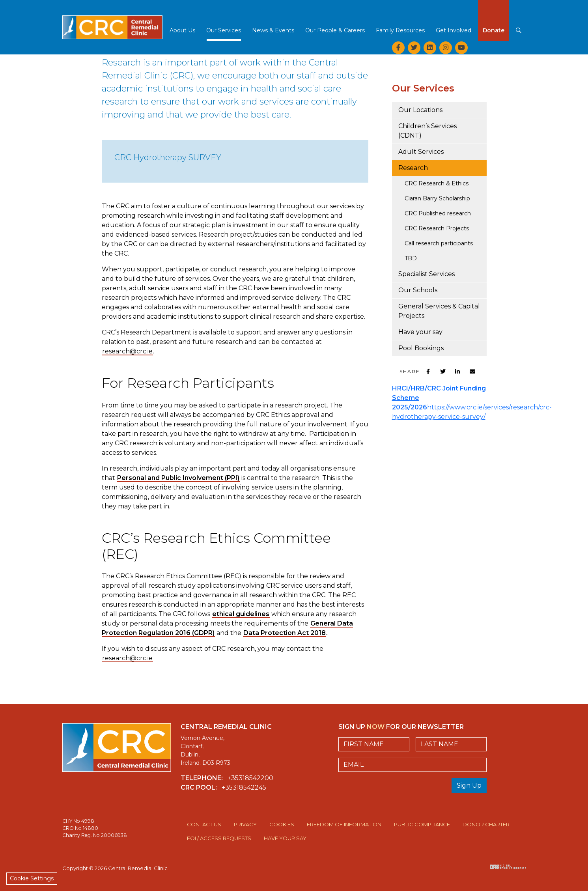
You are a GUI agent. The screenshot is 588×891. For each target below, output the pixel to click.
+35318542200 (250, 778)
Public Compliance (422, 824)
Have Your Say (285, 838)
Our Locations (420, 110)
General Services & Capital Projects (439, 311)
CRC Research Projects (437, 228)
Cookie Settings (32, 878)
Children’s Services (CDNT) (427, 131)
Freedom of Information (344, 824)
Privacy (245, 824)
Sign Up (469, 785)
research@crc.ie (127, 351)
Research (413, 168)
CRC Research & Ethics (437, 183)
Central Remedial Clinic (112, 22)
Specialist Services (427, 274)
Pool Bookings (421, 348)
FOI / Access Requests (219, 838)
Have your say (420, 332)
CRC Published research (438, 213)
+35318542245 (244, 787)
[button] (182, 33)
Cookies (282, 824)
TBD (411, 258)
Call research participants (439, 243)
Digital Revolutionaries (508, 867)
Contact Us (204, 824)
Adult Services (421, 152)
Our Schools (418, 290)
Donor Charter (486, 824)
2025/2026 (410, 407)
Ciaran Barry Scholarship (437, 198)
